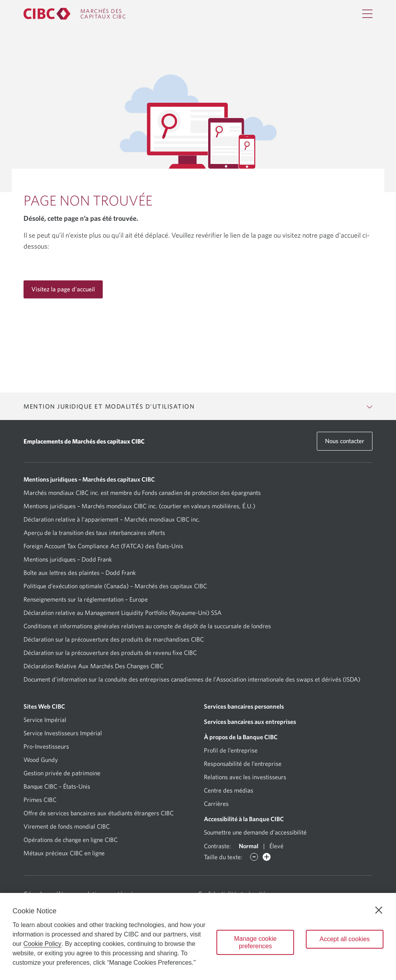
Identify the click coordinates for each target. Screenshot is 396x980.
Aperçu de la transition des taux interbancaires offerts (94, 533)
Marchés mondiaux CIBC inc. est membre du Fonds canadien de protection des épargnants (142, 493)
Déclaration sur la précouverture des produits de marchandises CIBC (114, 639)
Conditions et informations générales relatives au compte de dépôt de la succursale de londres (147, 626)
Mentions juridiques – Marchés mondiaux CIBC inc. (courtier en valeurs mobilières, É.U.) (139, 506)
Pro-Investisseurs (46, 746)
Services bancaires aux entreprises (250, 722)
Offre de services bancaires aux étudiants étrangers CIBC (99, 813)
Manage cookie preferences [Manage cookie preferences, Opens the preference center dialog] (255, 942)
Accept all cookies (345, 939)
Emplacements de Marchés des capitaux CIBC (84, 441)
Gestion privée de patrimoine (62, 773)
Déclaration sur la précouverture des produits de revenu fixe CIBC (110, 653)
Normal (249, 846)
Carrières (216, 804)
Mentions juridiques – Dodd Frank (68, 559)
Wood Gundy (41, 760)
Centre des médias (229, 790)
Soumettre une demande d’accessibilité (255, 832)
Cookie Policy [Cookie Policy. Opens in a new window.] (43, 944)
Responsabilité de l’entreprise (243, 764)
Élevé (276, 846)
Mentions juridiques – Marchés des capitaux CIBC (89, 479)
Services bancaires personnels (244, 706)
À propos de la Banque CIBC (241, 737)
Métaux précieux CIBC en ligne (64, 853)
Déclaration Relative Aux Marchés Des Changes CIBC (94, 666)
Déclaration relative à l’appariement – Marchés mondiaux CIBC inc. (112, 519)
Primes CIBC (40, 800)
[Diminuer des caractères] (254, 857)
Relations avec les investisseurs (245, 777)
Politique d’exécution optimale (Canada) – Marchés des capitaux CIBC (115, 586)
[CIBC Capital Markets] (75, 14)
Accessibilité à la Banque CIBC (244, 819)
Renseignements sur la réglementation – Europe (86, 599)
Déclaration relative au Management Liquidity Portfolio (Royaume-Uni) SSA (123, 613)
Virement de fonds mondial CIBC (67, 826)
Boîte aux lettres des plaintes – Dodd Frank (80, 573)
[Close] (379, 910)
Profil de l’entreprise (231, 750)
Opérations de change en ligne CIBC (71, 840)
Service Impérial (45, 720)
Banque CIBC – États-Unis (57, 786)
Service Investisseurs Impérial (63, 733)
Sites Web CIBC (44, 706)
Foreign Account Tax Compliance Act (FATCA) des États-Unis (103, 546)
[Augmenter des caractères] (267, 857)
